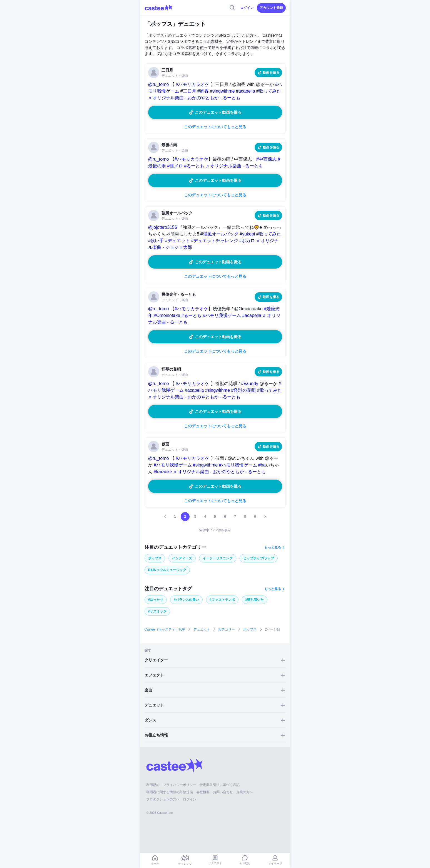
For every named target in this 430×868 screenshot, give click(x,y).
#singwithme (223, 91)
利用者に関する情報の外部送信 (170, 792)
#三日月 (188, 91)
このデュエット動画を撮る (218, 112)
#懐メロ (175, 166)
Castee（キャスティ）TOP (165, 629)
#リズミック (157, 611)
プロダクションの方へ (163, 799)
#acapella (246, 91)
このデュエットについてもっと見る (215, 127)
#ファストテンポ (222, 600)
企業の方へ (245, 792)
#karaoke (163, 472)
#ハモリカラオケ (192, 84)
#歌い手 (156, 241)
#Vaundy (250, 384)
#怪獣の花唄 (243, 390)
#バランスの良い (186, 600)
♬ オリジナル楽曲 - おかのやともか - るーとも (194, 98)
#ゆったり (156, 600)
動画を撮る (271, 73)
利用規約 (153, 785)
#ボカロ (247, 241)
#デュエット (177, 241)
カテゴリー (227, 629)
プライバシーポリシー (180, 785)
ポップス (155, 558)
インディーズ (182, 558)
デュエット (202, 629)
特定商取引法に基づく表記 (220, 785)
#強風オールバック (219, 234)
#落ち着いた (255, 600)
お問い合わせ (223, 792)
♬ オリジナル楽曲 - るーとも (234, 166)
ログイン (247, 8)
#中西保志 (266, 159)
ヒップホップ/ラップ (259, 558)
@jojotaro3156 (163, 227)
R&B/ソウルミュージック (167, 570)
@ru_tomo (159, 84)
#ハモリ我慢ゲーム (222, 315)
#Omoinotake (167, 315)
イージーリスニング (218, 558)
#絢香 (203, 91)
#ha (262, 465)
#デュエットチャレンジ (214, 241)
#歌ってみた (269, 91)
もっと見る (273, 547)
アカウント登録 (271, 8)
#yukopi (247, 234)
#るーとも (194, 166)
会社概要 (203, 792)
